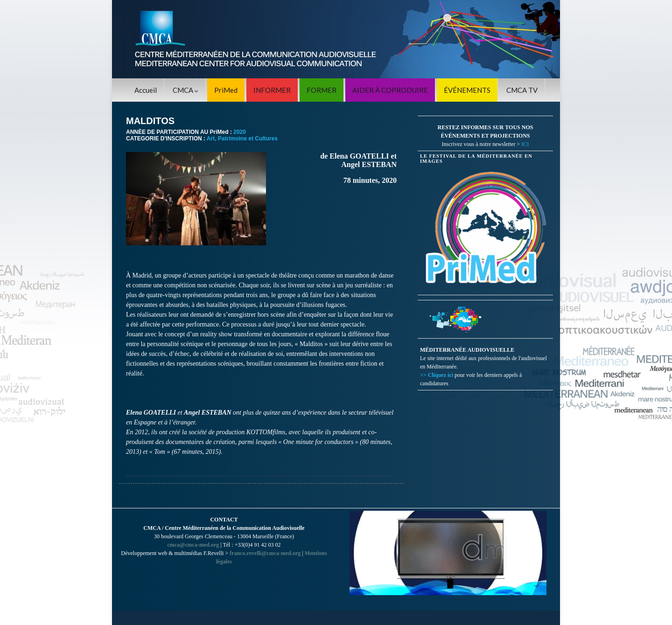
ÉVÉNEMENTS (467, 90)
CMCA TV (522, 90)
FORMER (322, 90)
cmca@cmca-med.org (193, 545)
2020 (240, 132)
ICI (525, 144)
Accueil (146, 90)
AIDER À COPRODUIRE (390, 90)
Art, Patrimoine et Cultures (242, 139)
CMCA (185, 90)
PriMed (226, 90)
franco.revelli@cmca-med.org (265, 553)
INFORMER (272, 90)
